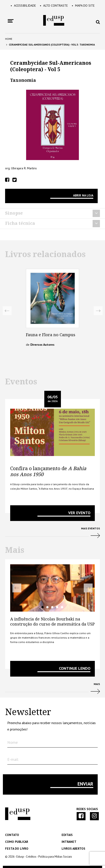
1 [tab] (43, 607)
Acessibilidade (23, 6)
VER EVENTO (79, 513)
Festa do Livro (17, 849)
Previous (7, 311)
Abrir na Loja (83, 195)
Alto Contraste (54, 6)
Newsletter (28, 712)
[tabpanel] (52, 588)
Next (98, 311)
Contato (12, 835)
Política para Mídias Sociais (55, 857)
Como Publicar (17, 842)
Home (9, 39)
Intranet (69, 842)
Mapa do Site (83, 6)
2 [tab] (47, 607)
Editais (67, 835)
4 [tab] (57, 607)
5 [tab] (62, 607)
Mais (52, 690)
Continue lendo (75, 668)
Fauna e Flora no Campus (51, 335)
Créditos (31, 857)
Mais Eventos (52, 534)
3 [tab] (52, 607)
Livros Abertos (73, 849)
